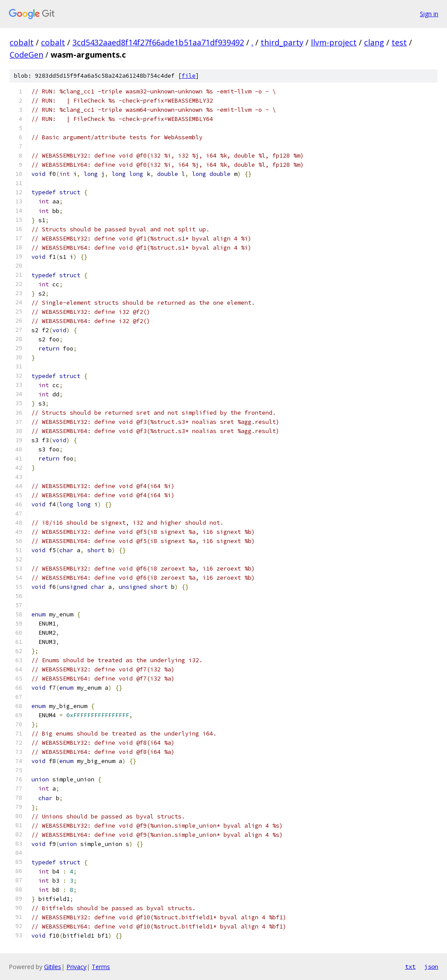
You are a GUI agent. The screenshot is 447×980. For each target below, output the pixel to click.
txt (410, 966)
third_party (282, 42)
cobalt (22, 42)
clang (374, 42)
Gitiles (53, 967)
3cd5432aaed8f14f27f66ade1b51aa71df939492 (158, 42)
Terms (101, 967)
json (431, 966)
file (189, 76)
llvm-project (334, 42)
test (399, 42)
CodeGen (26, 55)
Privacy (76, 967)
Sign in (429, 14)
